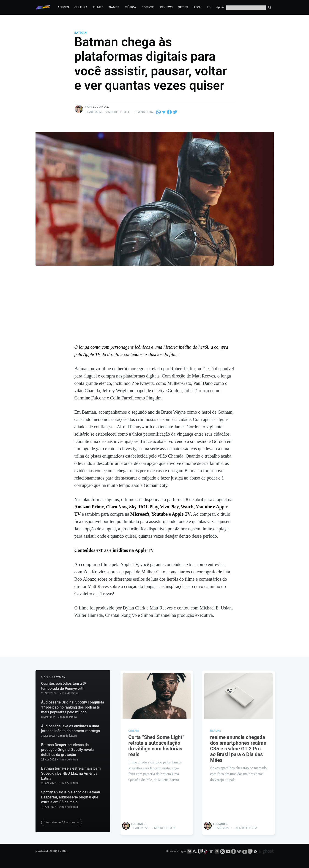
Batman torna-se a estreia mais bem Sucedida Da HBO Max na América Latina (71, 773)
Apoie (220, 7)
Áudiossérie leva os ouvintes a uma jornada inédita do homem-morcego (71, 729)
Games (114, 7)
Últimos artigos (176, 851)
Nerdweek (42, 851)
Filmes (98, 7)
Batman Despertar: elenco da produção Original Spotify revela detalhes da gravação (68, 750)
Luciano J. (101, 107)
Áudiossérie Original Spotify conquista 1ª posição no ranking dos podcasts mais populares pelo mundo (73, 707)
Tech (197, 7)
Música (131, 7)
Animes (63, 7)
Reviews (166, 7)
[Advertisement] (155, 309)
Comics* (148, 7)
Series (183, 7)
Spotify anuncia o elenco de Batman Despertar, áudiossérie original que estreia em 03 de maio (71, 797)
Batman (81, 33)
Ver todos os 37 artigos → (62, 822)
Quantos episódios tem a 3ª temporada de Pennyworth (64, 686)
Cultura (81, 7)
